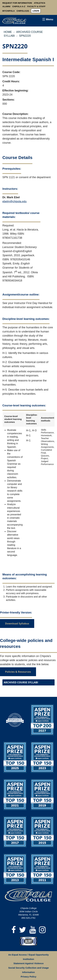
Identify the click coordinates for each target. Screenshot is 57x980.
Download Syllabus (17, 623)
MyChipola (9, 11)
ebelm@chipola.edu (15, 201)
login (36, 11)
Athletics (40, 3)
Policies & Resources (18, 672)
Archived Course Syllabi (21, 682)
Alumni (6, 6)
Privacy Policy (28, 977)
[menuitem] (36, 11)
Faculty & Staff (36, 6)
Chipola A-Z (19, 6)
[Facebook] (14, 930)
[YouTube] (33, 930)
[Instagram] (42, 930)
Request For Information (17, 3)
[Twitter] (23, 930)
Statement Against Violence (28, 963)
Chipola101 (23, 11)
